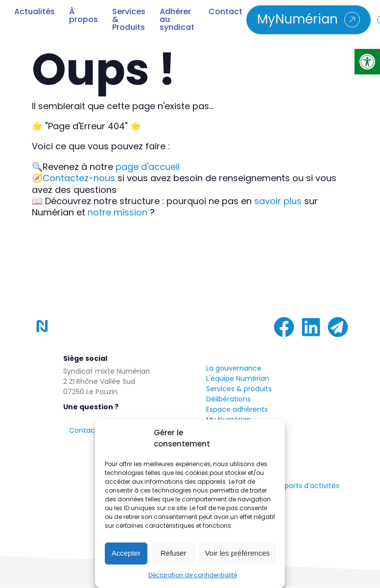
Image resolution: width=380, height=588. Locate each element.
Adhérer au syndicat (177, 19)
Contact (226, 13)
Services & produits (239, 389)
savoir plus (278, 201)
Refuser (174, 553)
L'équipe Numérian (238, 378)
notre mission (118, 212)
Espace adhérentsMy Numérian (237, 414)
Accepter (126, 553)
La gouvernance (234, 368)
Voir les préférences (237, 553)
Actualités (35, 13)
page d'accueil (148, 167)
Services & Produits (129, 19)
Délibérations (228, 399)
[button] (367, 62)
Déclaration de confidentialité (193, 575)
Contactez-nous (79, 178)
